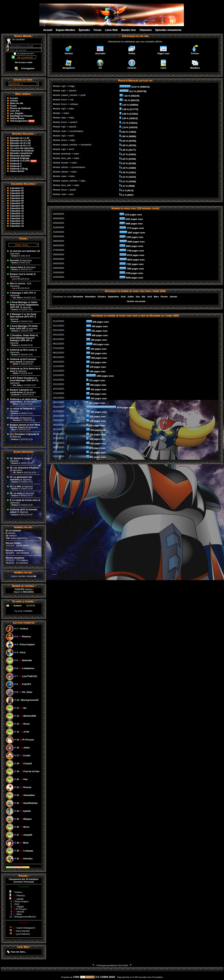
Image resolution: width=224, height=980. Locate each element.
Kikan (18, 867)
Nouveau (15, 418)
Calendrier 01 (17, 188)
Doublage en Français (21, 116)
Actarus (14, 256)
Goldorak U (16, 164)
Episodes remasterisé (21, 153)
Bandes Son (129, 30)
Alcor (13, 430)
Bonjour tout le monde (21, 274)
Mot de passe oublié (24, 62)
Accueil (48, 30)
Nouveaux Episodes (20, 156)
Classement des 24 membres (24, 879)
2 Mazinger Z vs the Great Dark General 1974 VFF (23, 315)
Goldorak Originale (20, 158)
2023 (24, 867)
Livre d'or (15, 111)
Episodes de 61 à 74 (20, 146)
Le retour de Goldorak (21, 409)
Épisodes (84, 30)
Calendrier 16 (17, 226)
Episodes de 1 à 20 (20, 138)
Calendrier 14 (17, 221)
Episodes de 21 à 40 (20, 141)
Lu (13, 279)
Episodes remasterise (168, 30)
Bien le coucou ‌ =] (20, 284)
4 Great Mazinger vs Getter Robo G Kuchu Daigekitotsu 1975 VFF (24, 305)
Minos (14, 404)
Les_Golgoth (17, 113)
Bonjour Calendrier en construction (21, 391)
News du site (17, 103)
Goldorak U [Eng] (19, 169)
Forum (98, 30)
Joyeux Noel (16, 267)
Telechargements (22, 121)
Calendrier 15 (17, 224)
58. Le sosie (16, 493)
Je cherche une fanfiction (23, 251)
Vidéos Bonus (17, 118)
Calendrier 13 (17, 218)
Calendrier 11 (17, 213)
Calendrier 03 (17, 193)
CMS (76, 977)
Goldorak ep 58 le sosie (22, 350)
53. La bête (16, 486)
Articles (14, 101)
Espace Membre (65, 30)
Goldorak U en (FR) (23, 161)
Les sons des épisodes (22, 148)
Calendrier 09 (17, 208)
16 (39, 251)
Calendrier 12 (17, 216)
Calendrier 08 (17, 206)
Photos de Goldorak (20, 108)
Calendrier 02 (17, 191)
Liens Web (111, 30)
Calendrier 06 (17, 201)
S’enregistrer (28, 68)
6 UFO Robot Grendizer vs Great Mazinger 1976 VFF (23, 379)
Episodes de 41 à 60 (20, 143)
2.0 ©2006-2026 (98, 977)
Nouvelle (14, 260)
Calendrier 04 (17, 196)
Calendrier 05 (17, 198)
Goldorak (15, 395)
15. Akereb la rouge (20, 458)
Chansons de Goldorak (22, 151)
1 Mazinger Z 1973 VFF (22, 293)
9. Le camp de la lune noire (24, 500)
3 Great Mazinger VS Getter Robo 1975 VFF (24, 327)
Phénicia (15, 420)
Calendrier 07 (17, 203)
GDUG (14, 364)
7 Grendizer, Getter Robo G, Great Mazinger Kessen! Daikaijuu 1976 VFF (24, 338)
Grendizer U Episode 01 (25, 434)
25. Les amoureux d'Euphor (24, 468)
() (24, 882)
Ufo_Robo (16, 298)
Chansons (146, 30)
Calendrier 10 (17, 211)
